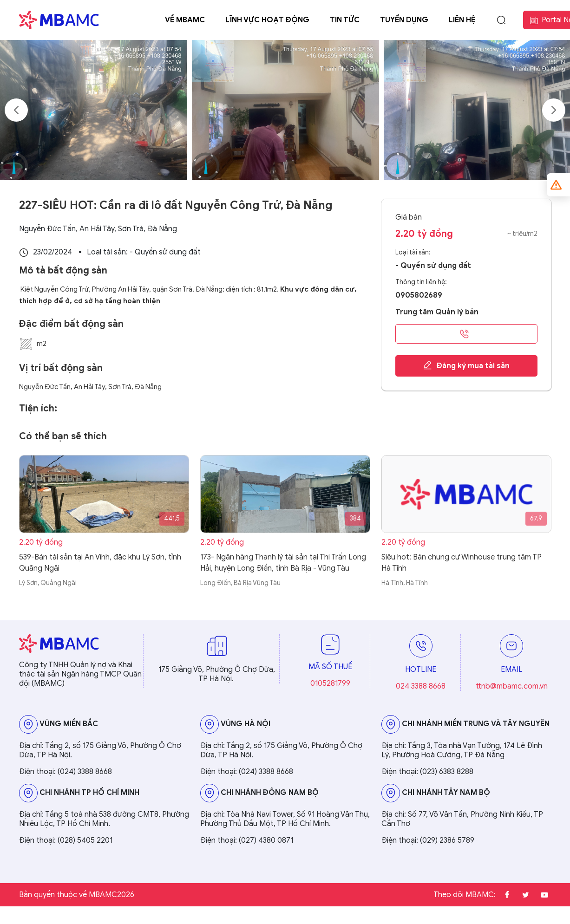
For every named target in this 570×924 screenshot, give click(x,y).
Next (554, 110)
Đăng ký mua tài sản (466, 365)
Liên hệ (462, 20)
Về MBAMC (185, 20)
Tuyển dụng (404, 20)
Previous (16, 110)
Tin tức (345, 20)
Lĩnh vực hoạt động (267, 20)
